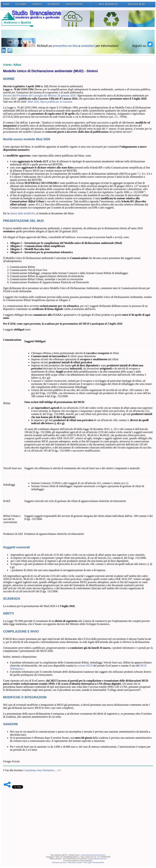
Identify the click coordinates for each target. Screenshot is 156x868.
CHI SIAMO (21, 4)
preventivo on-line (65, 46)
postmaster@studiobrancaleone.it (93, 855)
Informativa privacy (59, 862)
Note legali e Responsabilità (94, 862)
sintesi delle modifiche (22, 213)
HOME (6, 4)
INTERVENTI (54, 4)
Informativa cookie (75, 862)
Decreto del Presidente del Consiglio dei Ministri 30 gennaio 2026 (39, 96)
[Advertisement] (78, 816)
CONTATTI (37, 4)
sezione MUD (85, 666)
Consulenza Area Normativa (39, 770)
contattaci (88, 46)
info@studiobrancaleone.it (97, 859)
